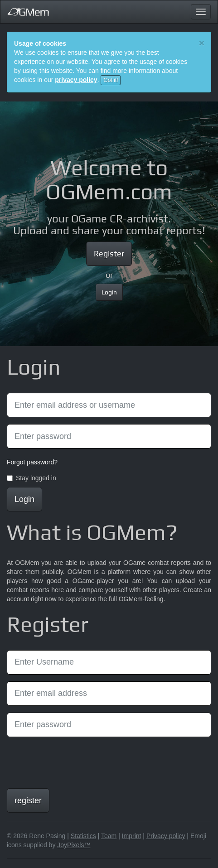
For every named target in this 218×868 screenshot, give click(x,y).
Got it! (111, 80)
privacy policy (76, 80)
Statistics (83, 836)
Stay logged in (31, 478)
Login (109, 292)
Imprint (132, 836)
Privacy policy (166, 836)
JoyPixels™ (74, 845)
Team (109, 836)
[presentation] (76, 762)
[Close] (202, 43)
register (28, 800)
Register (109, 253)
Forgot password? (32, 462)
